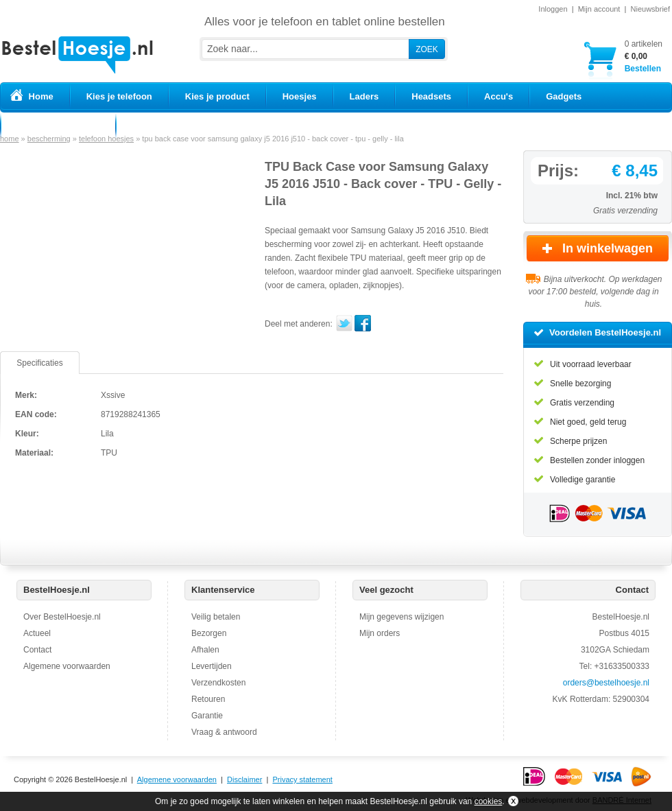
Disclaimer (244, 779)
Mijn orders (380, 633)
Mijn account (599, 9)
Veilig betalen (216, 617)
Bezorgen (209, 633)
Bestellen (644, 56)
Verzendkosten (218, 683)
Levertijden (212, 666)
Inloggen (553, 9)
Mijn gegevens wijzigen (401, 617)
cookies (489, 801)
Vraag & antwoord (224, 732)
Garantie (207, 716)
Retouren (208, 699)
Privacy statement (302, 779)
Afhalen (205, 650)
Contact (37, 650)
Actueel (37, 633)
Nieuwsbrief (650, 9)
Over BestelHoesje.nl (62, 617)
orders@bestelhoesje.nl (606, 683)
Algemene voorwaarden (67, 666)
